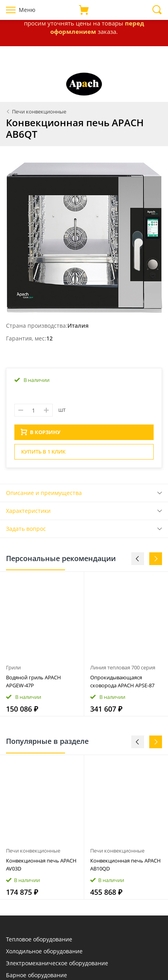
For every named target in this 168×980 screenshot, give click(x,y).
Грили (13, 670)
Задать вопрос (26, 531)
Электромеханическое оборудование (57, 965)
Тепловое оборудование (39, 942)
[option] (42, 646)
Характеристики (28, 513)
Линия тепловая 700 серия (123, 670)
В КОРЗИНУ (41, 434)
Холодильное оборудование (44, 954)
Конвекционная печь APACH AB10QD (126, 867)
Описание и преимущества (44, 495)
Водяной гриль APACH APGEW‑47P (34, 684)
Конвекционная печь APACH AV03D (41, 867)
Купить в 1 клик (43, 454)
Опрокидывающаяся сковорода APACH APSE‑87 (122, 684)
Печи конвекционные (33, 853)
